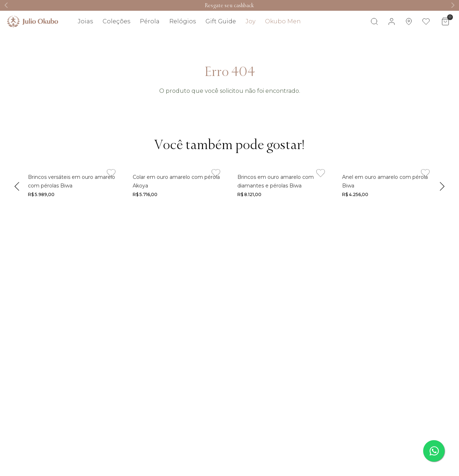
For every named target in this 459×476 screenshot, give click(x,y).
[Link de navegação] (229, 5)
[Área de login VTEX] (392, 22)
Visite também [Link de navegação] (436, 42)
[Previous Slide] (6, 5)
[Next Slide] (453, 5)
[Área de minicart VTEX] (445, 22)
